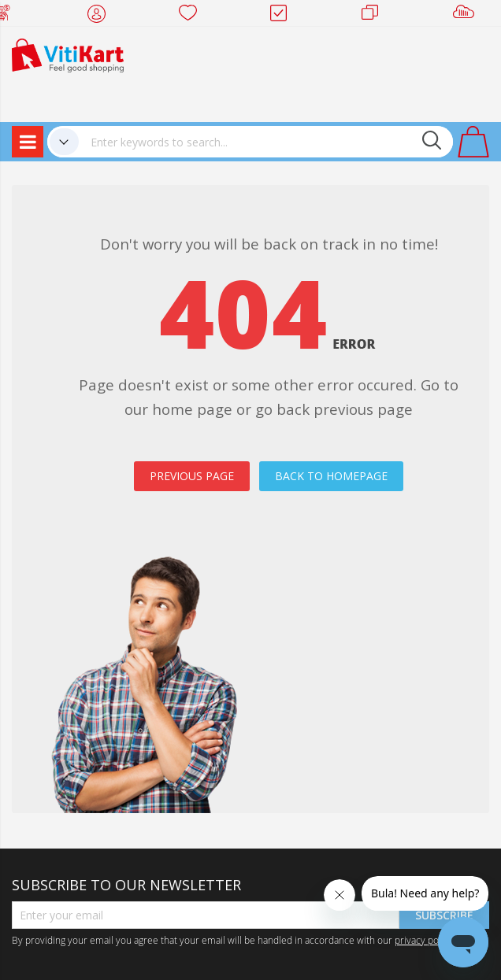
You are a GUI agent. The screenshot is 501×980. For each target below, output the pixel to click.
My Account (101, 16)
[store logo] (68, 54)
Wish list (193, 16)
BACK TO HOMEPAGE (331, 476)
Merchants (375, 16)
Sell (467, 16)
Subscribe (444, 915)
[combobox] (266, 142)
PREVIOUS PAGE (192, 476)
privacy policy (424, 940)
